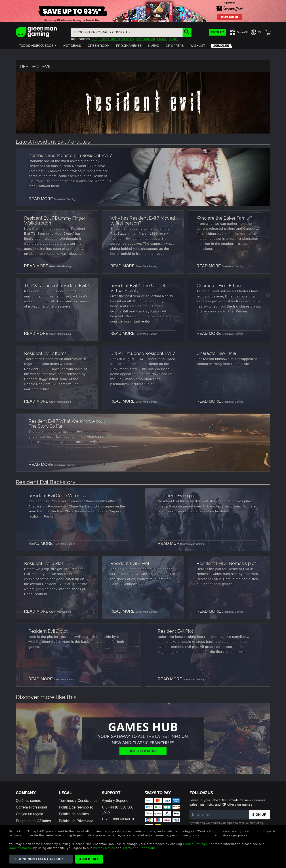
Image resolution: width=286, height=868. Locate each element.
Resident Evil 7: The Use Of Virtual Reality (138, 288)
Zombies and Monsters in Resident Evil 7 (70, 155)
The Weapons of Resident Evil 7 (57, 285)
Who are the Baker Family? (224, 218)
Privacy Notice (104, 848)
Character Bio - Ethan (219, 285)
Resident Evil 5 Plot (44, 563)
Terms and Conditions (139, 848)
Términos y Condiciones (78, 801)
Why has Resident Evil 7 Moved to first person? (143, 220)
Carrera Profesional (31, 807)
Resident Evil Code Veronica (57, 495)
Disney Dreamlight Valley (117, 39)
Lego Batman (146, 39)
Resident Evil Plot (176, 631)
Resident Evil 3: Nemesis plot (226, 563)
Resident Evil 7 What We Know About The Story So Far (67, 423)
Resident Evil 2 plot (48, 631)
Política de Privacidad (76, 821)
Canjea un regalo (29, 814)
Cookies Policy (20, 848)
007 (94, 39)
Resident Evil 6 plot (177, 495)
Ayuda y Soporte (115, 801)
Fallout (162, 39)
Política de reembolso (76, 807)
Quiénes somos (28, 801)
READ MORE (41, 199)
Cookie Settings (195, 844)
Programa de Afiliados (33, 821)
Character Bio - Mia (216, 353)
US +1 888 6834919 (118, 819)
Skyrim (173, 39)
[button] (38, 46)
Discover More (143, 751)
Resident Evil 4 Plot (130, 563)
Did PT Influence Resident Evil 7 (143, 353)
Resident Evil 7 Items (45, 353)
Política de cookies (74, 814)
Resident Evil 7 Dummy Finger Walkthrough (55, 220)
